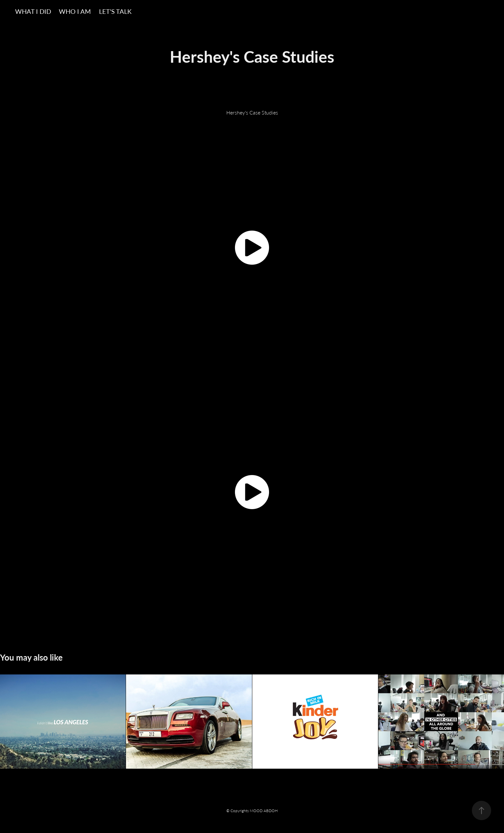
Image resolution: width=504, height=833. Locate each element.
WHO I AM (75, 11)
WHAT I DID (33, 11)
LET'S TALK (115, 11)
